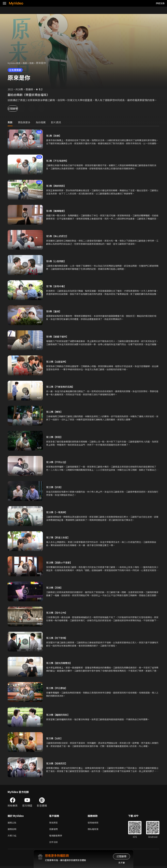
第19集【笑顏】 (55, 587)
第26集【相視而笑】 (57, 763)
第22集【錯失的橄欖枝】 (60, 663)
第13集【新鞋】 (55, 437)
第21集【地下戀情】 (57, 638)
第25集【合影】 (55, 738)
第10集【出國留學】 (57, 362)
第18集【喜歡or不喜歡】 (60, 562)
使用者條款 (96, 823)
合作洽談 (54, 844)
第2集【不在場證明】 (58, 161)
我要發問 (54, 830)
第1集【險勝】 (54, 136)
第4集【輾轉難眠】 (57, 211)
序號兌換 (160, 3)
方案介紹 (13, 837)
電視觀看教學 (57, 837)
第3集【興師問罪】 (57, 186)
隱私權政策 (96, 830)
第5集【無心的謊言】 (58, 236)
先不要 (122, 863)
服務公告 (13, 823)
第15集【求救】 (55, 487)
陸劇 (35, 63)
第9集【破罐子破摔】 (58, 336)
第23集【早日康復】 (57, 688)
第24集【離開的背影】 (59, 715)
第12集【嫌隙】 (55, 412)
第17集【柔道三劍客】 (59, 537)
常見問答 (54, 823)
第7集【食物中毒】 (57, 286)
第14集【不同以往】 (57, 462)
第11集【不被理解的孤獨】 (61, 387)
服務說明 (13, 830)
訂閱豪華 (17, 109)
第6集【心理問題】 (57, 261)
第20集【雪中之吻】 (57, 613)
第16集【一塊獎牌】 (57, 512)
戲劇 (28, 63)
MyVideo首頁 (15, 63)
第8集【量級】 (54, 311)
